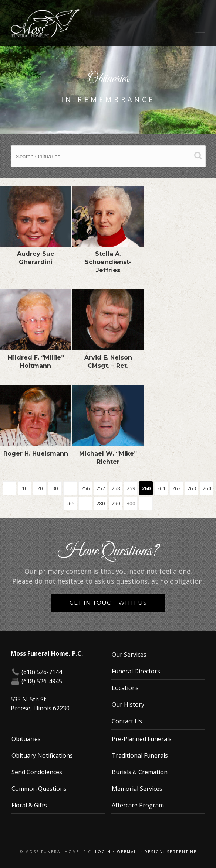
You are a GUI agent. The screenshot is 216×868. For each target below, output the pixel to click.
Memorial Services (137, 789)
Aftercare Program (138, 805)
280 (101, 503)
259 (131, 488)
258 (116, 488)
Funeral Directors (136, 671)
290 (116, 503)
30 (55, 488)
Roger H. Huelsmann (36, 454)
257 (101, 488)
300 (131, 503)
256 (85, 488)
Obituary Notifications (42, 755)
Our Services (129, 655)
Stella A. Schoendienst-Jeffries (108, 262)
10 (25, 488)
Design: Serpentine (171, 852)
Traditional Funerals (140, 755)
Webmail (128, 852)
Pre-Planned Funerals (142, 739)
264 (207, 488)
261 (161, 488)
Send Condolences (37, 772)
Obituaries (26, 739)
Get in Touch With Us (108, 603)
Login (103, 852)
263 (192, 488)
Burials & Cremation (140, 772)
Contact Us (127, 721)
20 (40, 488)
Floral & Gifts (29, 805)
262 (176, 488)
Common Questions (39, 789)
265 (70, 503)
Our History (128, 704)
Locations (125, 688)
